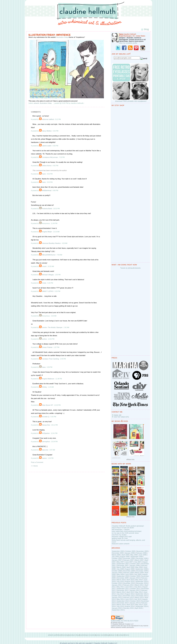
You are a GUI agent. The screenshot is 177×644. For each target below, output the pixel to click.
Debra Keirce (47, 166)
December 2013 (123, 603)
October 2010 (117, 583)
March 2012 (121, 592)
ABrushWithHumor (49, 255)
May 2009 (120, 574)
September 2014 (141, 606)
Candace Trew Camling (50, 359)
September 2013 (123, 601)
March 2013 (139, 597)
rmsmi (44, 266)
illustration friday (62, 37)
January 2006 (130, 553)
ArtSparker (46, 433)
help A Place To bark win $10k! (123, 528)
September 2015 (118, 610)
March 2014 (121, 605)
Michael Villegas (48, 275)
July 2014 (120, 606)
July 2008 (120, 569)
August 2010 (130, 581)
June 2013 (129, 599)
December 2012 (142, 596)
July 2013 (138, 599)
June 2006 (143, 555)
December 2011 (123, 590)
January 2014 (135, 603)
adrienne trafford (48, 119)
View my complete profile (128, 43)
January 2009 (117, 573)
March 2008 (121, 567)
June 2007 (129, 562)
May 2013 (120, 599)
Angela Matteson (48, 379)
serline (44, 339)
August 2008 (130, 569)
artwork (36, 103)
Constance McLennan (50, 157)
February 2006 (141, 553)
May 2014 (139, 605)
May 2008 (139, 567)
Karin (44, 174)
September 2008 (141, 569)
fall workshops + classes (121, 529)
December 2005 (118, 553)
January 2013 (117, 597)
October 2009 (135, 576)
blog (107, 635)
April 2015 (139, 608)
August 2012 (130, 594)
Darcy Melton (47, 131)
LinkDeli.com (116, 458)
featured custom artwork (121, 544)
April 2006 (126, 555)
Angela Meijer (47, 232)
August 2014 (130, 606)
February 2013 (128, 597)
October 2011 (135, 589)
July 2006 (115, 557)
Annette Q (46, 417)
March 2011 (139, 585)
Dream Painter (47, 347)
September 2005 (118, 551)
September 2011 (123, 589)
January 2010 (135, 578)
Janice (44, 458)
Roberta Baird (47, 209)
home (127, 635)
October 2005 (130, 551)
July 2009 (138, 574)
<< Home (34, 466)
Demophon (46, 442)
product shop (74, 635)
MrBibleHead (47, 190)
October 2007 (135, 564)
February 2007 (128, 560)
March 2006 (116, 555)
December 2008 (142, 571)
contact (121, 635)
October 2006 (117, 558)
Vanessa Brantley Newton (51, 243)
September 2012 (141, 594)
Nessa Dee (46, 425)
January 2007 (117, 560)
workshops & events (88, 635)
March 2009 (139, 573)
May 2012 (139, 592)
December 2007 (123, 565)
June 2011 (129, 587)
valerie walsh (47, 146)
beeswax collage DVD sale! (122, 537)
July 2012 (120, 594)
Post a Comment (37, 462)
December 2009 (123, 578)
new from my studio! (119, 535)
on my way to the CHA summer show (125, 533)
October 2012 (117, 596)
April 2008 (130, 567)
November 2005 (142, 551)
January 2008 (135, 565)
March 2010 (121, 580)
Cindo (44, 283)
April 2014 (130, 605)
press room (100, 635)
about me (113, 635)
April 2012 (130, 592)
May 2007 (120, 562)
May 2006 (134, 555)
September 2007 (123, 564)
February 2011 (128, 585)
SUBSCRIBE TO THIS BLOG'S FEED (125, 621)
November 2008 (129, 571)
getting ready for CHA (120, 538)
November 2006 (129, 558)
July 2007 (138, 562)
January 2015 (117, 608)
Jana (44, 367)
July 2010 (120, 581)
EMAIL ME (118, 415)
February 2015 (128, 608)
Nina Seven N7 (47, 405)
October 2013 (135, 601)
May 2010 (139, 580)
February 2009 (128, 573)
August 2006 (125, 557)
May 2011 (120, 587)
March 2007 (139, 560)
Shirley (45, 387)
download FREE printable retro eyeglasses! (131, 101)
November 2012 (129, 596)
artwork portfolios (54, 635)
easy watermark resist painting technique (127, 531)
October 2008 (117, 571)
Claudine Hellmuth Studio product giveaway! (128, 526)
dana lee (45, 450)
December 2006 (142, 558)
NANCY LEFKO (48, 291)
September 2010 (141, 581)
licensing (65, 635)
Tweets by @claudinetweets (130, 268)
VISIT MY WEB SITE (121, 417)
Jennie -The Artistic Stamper (52, 327)
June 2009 (129, 574)
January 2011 (117, 585)
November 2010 (129, 583)
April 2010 (130, 580)
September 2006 (137, 557)
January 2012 (135, 590)
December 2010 (142, 583)
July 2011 (138, 587)
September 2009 (123, 576)
